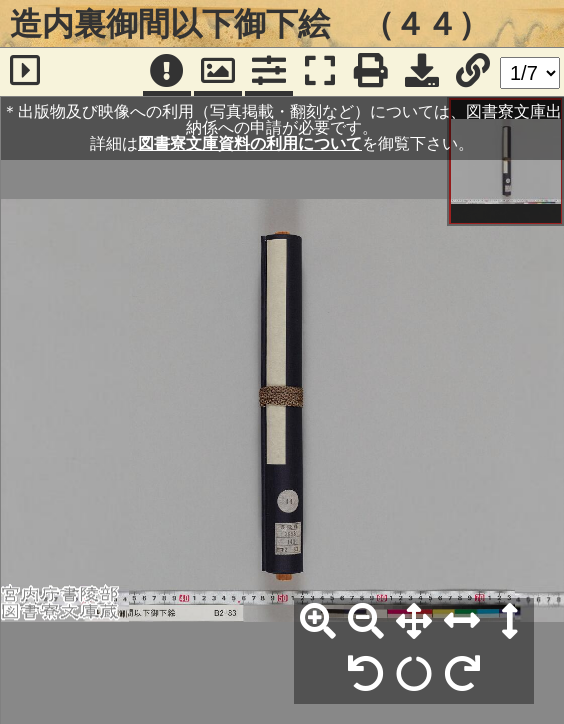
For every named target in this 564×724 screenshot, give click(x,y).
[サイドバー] (25, 72)
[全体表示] (414, 622)
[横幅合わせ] (462, 622)
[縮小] (366, 622)
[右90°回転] (462, 675)
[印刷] (371, 72)
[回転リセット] (414, 675)
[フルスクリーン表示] (320, 72)
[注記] (167, 72)
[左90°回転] (366, 675)
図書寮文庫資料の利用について (250, 143)
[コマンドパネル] (269, 72)
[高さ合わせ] (510, 622)
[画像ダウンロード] (422, 72)
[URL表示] (473, 72)
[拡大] (318, 622)
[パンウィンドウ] (218, 72)
